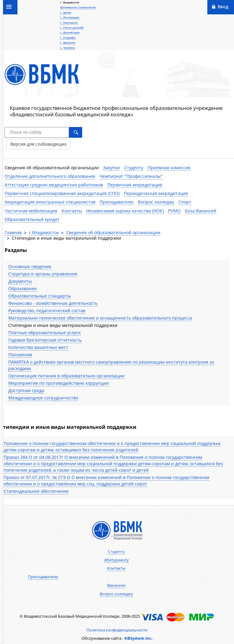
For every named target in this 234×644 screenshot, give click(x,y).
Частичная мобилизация (31, 211)
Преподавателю (117, 202)
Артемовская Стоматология (78, 7)
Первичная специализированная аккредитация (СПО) (62, 193)
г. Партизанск (69, 22)
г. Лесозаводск (70, 17)
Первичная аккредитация (135, 185)
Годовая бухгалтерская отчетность (45, 340)
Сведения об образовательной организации (52, 168)
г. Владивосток (70, 2)
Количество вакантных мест (38, 347)
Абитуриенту (116, 560)
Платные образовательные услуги (44, 333)
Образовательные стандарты (40, 296)
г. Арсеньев (68, 42)
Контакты (72, 211)
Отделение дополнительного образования (50, 176)
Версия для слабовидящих (38, 144)
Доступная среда (26, 390)
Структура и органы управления (43, 274)
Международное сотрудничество (43, 398)
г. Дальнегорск (70, 32)
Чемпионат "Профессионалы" (131, 176)
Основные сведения (30, 266)
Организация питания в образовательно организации (66, 376)
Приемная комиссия (169, 168)
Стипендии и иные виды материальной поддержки (63, 325)
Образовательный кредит (32, 219)
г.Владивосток (44, 232)
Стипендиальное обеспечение (36, 491)
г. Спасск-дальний (72, 27)
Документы (20, 281)
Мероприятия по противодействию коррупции (59, 383)
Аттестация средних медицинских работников (54, 185)
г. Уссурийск (68, 37)
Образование (23, 288)
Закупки (111, 168)
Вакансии (116, 585)
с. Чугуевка (67, 48)
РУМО (174, 211)
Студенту (134, 168)
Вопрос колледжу (156, 202)
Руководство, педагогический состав (47, 311)
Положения (20, 355)
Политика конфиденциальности (117, 630)
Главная (13, 232)
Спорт (185, 202)
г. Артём (65, 12)
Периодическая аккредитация (156, 193)
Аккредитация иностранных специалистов (50, 202)
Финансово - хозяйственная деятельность (53, 303)
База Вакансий (201, 211)
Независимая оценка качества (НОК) (125, 211)
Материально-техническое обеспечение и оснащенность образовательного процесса (100, 318)
